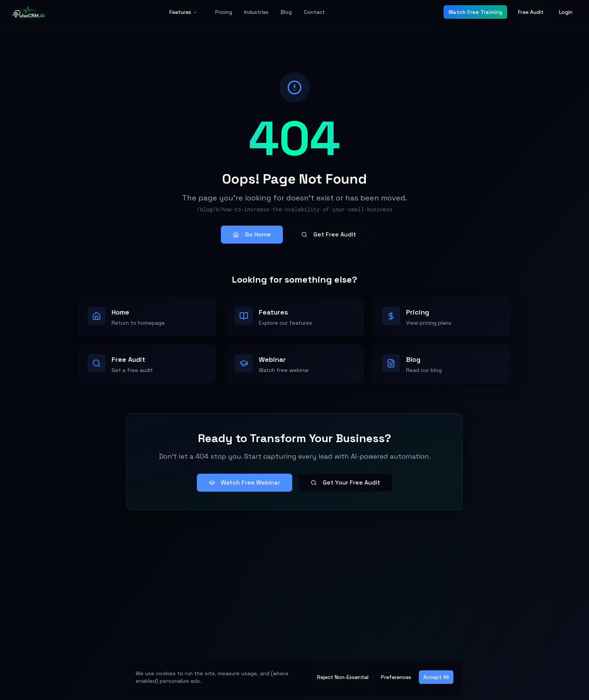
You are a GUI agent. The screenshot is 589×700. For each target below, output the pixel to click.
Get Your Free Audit (345, 482)
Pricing (224, 12)
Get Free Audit (329, 234)
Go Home (252, 234)
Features (183, 12)
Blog (286, 12)
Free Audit (531, 12)
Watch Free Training (475, 12)
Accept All (436, 677)
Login (566, 12)
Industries (256, 12)
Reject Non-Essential (343, 677)
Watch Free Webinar (245, 482)
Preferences (396, 677)
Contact (314, 12)
